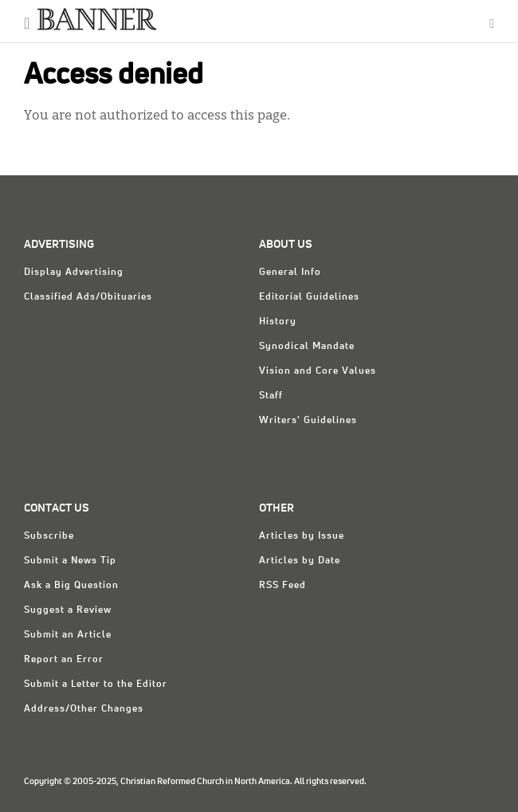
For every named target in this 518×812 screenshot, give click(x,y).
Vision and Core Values (318, 371)
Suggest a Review (68, 610)
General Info (290, 273)
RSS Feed (283, 586)
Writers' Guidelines (308, 421)
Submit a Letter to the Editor (96, 685)
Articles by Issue (302, 536)
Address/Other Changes (84, 709)
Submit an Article (68, 635)
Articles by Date (300, 561)
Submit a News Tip (70, 561)
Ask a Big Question (71, 586)
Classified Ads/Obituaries (88, 297)
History (278, 322)
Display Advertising (74, 273)
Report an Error (64, 660)
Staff (271, 396)
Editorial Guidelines (309, 297)
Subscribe (49, 536)
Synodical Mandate (307, 347)
